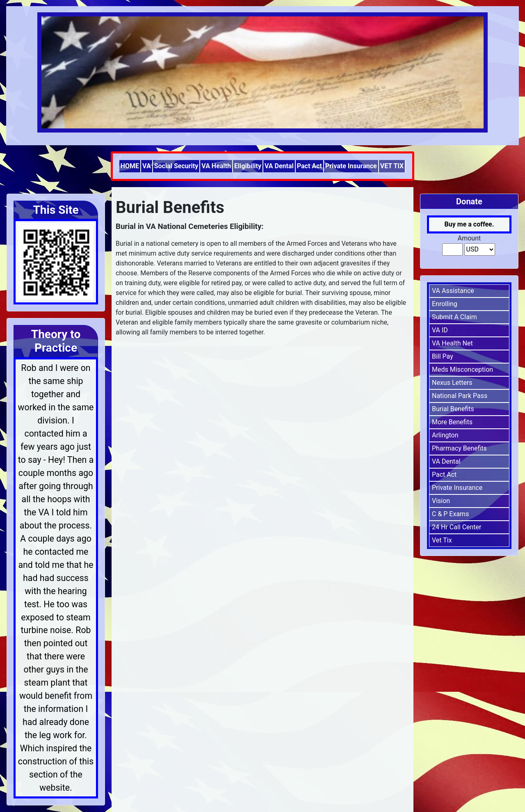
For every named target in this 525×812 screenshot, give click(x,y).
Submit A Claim (454, 317)
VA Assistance (453, 291)
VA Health (216, 166)
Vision (441, 501)
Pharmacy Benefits (459, 448)
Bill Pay (443, 356)
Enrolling (445, 304)
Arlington (445, 435)
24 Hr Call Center (457, 527)
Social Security (176, 166)
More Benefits (452, 422)
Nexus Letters (452, 383)
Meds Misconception (462, 369)
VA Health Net (452, 343)
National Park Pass (460, 396)
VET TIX (392, 166)
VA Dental (279, 166)
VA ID (440, 330)
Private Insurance (351, 166)
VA (147, 166)
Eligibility (248, 166)
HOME (130, 166)
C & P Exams (450, 514)
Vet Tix (442, 540)
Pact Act (309, 166)
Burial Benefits (453, 409)
